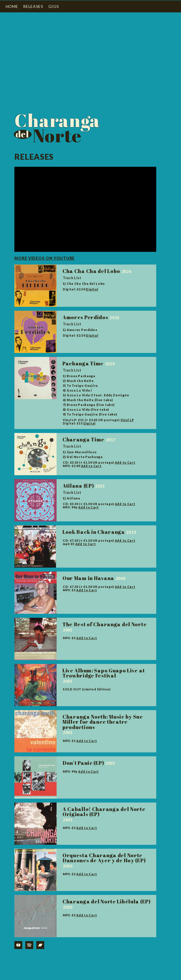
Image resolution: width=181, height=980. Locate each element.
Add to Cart (125, 463)
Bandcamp (40, 945)
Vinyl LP (127, 420)
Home (12, 6)
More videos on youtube (44, 258)
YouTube (18, 945)
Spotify (29, 945)
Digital (92, 289)
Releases (33, 6)
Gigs (54, 6)
